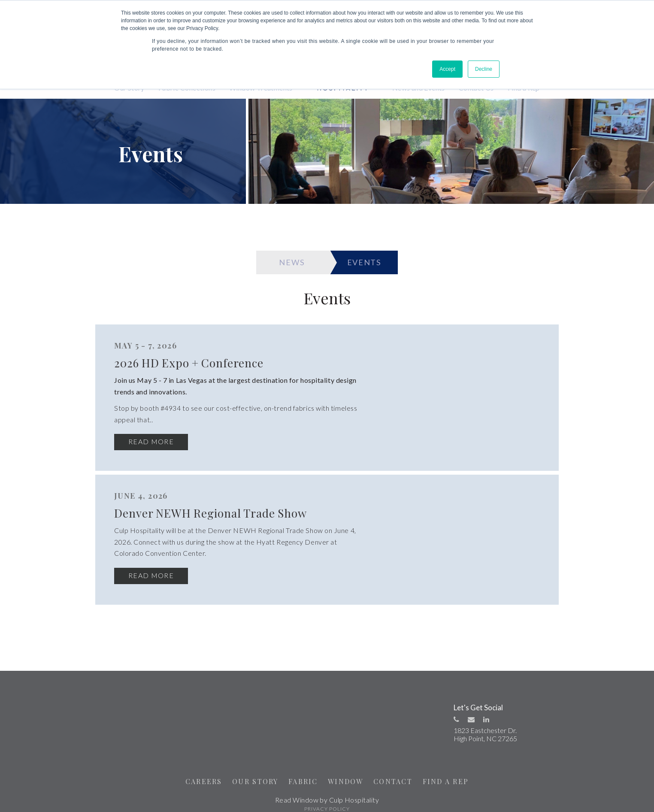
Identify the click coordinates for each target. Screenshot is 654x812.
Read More (332, 444)
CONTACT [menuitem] (396, 773)
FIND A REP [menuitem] (451, 773)
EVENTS (369, 264)
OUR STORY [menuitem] (252, 773)
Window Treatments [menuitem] (261, 88)
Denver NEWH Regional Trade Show (401, 515)
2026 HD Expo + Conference (376, 365)
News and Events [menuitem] (419, 88)
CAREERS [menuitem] (198, 773)
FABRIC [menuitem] (302, 773)
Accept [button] (447, 69)
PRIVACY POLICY (327, 800)
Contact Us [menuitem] (476, 88)
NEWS (288, 264)
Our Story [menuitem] (129, 88)
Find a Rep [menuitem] (524, 88)
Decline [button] (484, 69)
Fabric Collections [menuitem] (187, 88)
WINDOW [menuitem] (347, 773)
